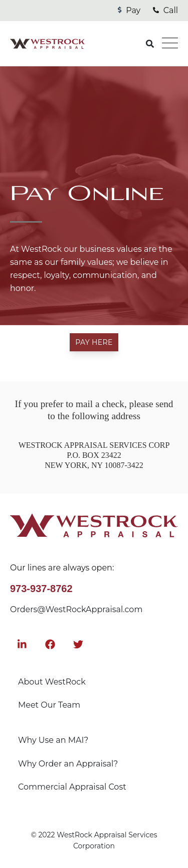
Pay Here (94, 342)
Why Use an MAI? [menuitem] (53, 740)
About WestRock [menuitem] (52, 682)
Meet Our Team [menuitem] (49, 705)
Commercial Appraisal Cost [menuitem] (72, 787)
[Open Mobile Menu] (170, 44)
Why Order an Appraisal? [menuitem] (68, 764)
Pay (129, 10)
